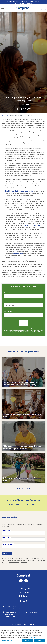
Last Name (7, 302)
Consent (28, 641)
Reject (39, 641)
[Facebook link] (21, 581)
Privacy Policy (24, 562)
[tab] (23, 589)
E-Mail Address (8, 311)
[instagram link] (26, 581)
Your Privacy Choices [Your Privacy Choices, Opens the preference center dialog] (7, 640)
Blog (7, 115)
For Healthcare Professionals (23, 3)
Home (3, 115)
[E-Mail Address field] (23, 546)
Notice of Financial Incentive (23, 333)
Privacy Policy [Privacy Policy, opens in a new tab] (32, 637)
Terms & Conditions (18, 332)
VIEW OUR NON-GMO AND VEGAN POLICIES (23, 505)
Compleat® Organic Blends (32, 225)
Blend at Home (18, 254)
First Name (7, 292)
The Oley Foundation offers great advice (19, 191)
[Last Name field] (23, 539)
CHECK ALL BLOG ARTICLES (24, 489)
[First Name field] (23, 533)
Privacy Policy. (28, 332)
